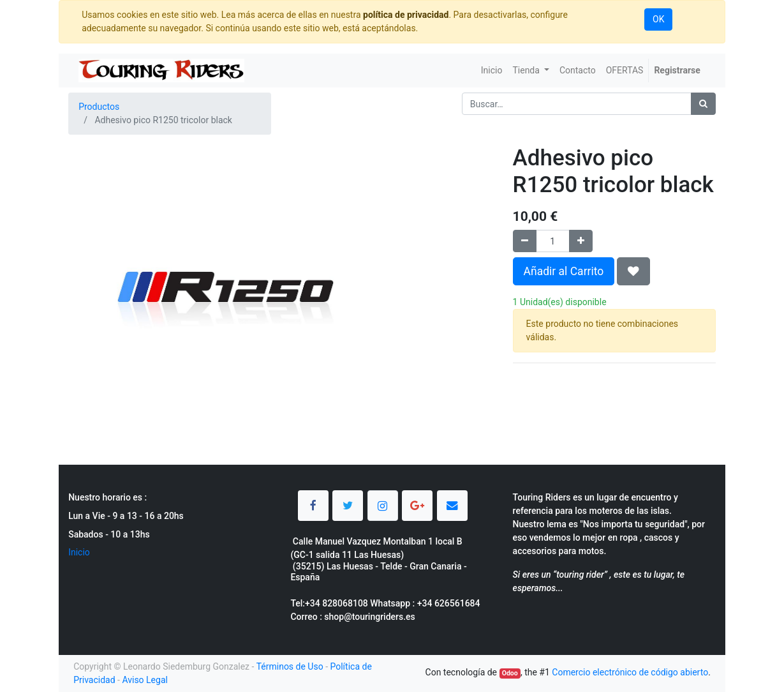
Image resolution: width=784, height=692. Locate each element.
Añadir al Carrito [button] (564, 271)
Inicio (79, 552)
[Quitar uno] (525, 241)
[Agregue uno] (581, 241)
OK (658, 19)
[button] (633, 271)
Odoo (510, 673)
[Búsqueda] (703, 104)
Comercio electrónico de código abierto (630, 672)
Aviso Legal (145, 680)
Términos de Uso (290, 666)
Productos (99, 107)
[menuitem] (492, 71)
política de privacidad (406, 15)
